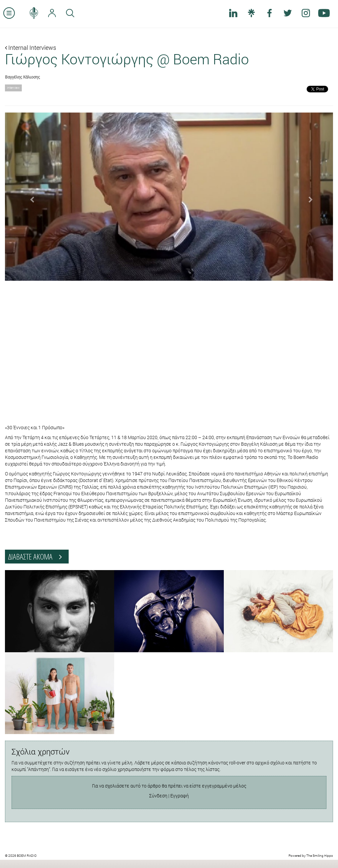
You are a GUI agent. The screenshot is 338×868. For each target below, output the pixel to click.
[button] (30, 197)
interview (13, 88)
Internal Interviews (31, 48)
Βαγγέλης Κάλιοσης (22, 77)
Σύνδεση (158, 796)
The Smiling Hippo (320, 856)
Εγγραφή (180, 796)
